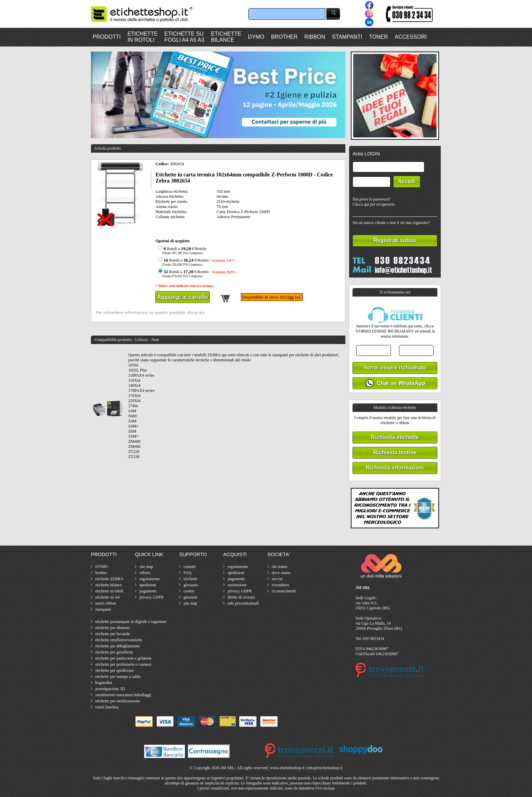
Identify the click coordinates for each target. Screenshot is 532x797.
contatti (190, 567)
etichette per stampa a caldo (118, 677)
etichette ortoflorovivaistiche (119, 640)
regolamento (150, 579)
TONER (379, 37)
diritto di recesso (241, 597)
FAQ (187, 573)
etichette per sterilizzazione (118, 701)
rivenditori (280, 585)
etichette (191, 579)
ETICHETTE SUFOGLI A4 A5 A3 (184, 37)
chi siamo (280, 567)
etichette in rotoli (109, 591)
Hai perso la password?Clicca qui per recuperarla (374, 202)
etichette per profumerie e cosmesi (123, 664)
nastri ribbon (106, 603)
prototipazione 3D (110, 689)
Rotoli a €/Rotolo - (195, 262)
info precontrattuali (243, 603)
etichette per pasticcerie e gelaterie (123, 658)
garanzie (191, 597)
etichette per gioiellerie (114, 652)
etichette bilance (109, 585)
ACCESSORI (411, 37)
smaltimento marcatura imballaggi (123, 695)
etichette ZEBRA (109, 579)
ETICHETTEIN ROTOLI (143, 37)
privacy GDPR (151, 597)
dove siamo (281, 573)
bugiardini (104, 683)
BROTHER (284, 37)
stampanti (103, 609)
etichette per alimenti (112, 628)
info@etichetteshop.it (325, 768)
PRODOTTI (107, 37)
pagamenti (148, 591)
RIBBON (315, 37)
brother (101, 573)
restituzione (237, 585)
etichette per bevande (113, 634)
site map (146, 567)
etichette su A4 (107, 597)
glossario (191, 585)
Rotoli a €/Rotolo (181, 251)
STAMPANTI (347, 37)
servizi (277, 579)
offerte (145, 573)
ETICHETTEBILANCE (226, 37)
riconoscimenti (284, 591)
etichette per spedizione (115, 670)
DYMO (256, 37)
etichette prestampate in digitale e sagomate (131, 622)
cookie (189, 591)
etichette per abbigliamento (118, 646)
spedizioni (148, 585)
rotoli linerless (107, 707)
